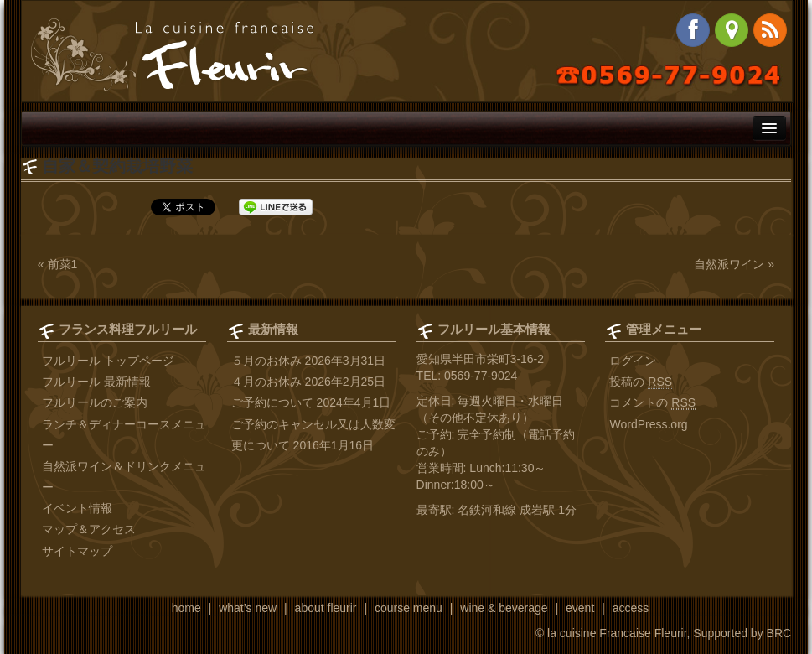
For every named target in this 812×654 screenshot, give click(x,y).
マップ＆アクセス (89, 529)
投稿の (641, 382)
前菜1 (63, 264)
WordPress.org (648, 424)
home (186, 608)
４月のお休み (266, 381)
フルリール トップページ (108, 361)
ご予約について (272, 402)
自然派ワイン (729, 264)
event (580, 608)
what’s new (248, 608)
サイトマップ (77, 551)
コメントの (652, 403)
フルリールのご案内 (95, 402)
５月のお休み (266, 361)
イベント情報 (77, 508)
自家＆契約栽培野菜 (117, 166)
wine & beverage (504, 608)
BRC (779, 633)
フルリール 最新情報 (96, 381)
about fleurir (326, 608)
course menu (409, 608)
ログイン (633, 361)
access (631, 608)
